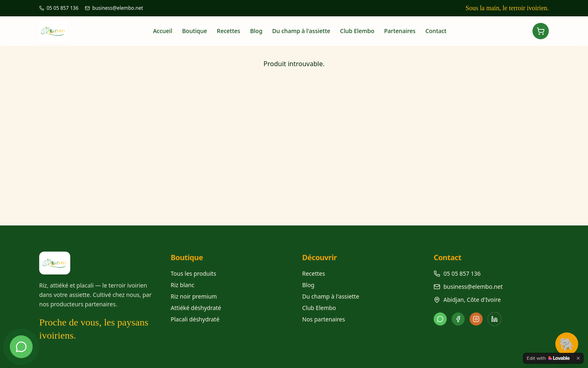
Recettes (228, 31)
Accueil (163, 31)
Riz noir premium (194, 296)
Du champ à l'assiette (301, 31)
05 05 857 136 (462, 273)
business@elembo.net (473, 287)
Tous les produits (193, 273)
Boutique (195, 31)
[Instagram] (476, 319)
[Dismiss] (578, 358)
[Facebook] (458, 319)
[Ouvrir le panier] (541, 31)
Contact (436, 31)
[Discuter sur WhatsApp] (21, 347)
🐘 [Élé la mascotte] (567, 345)
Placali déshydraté (195, 319)
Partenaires (400, 31)
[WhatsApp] (440, 319)
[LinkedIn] (494, 319)
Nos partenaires (324, 319)
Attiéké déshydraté (196, 308)
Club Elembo (357, 31)
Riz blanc (183, 285)
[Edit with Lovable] (548, 358)
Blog (256, 31)
